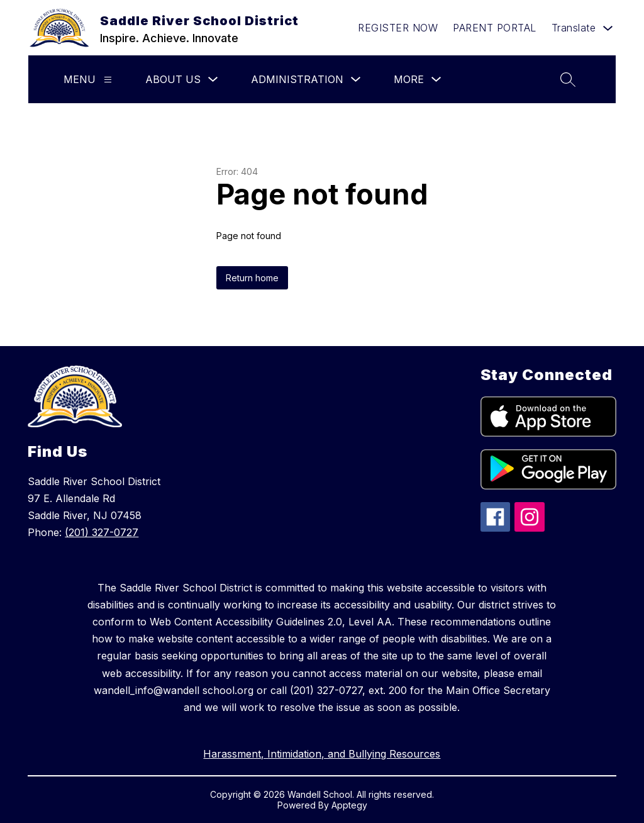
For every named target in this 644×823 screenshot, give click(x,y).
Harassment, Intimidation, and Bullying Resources (322, 754)
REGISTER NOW (398, 28)
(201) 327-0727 (102, 532)
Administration (297, 79)
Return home (252, 278)
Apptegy (349, 805)
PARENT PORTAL (495, 28)
